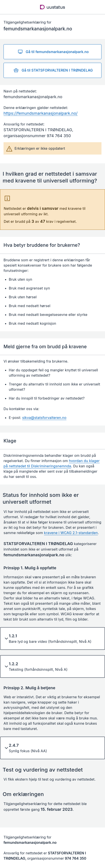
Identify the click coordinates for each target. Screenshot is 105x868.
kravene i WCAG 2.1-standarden (71, 533)
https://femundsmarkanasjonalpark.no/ (41, 113)
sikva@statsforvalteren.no (44, 418)
